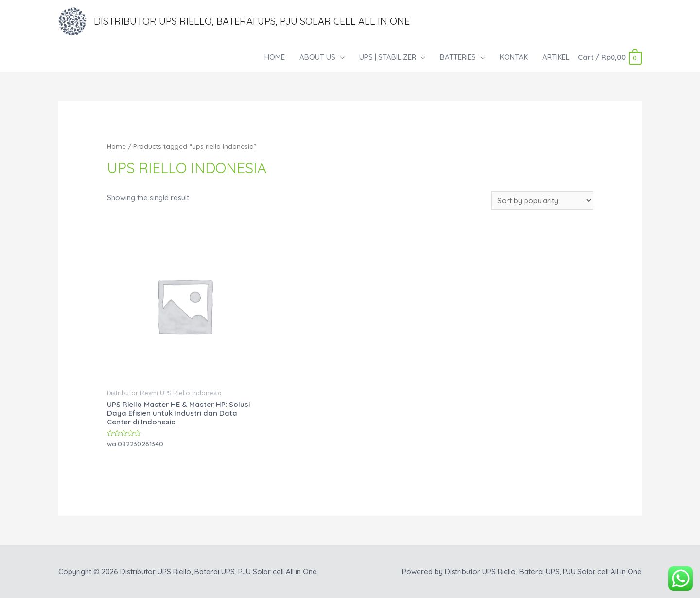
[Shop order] (542, 201)
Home (116, 146)
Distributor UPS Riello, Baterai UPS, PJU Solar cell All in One (252, 21)
